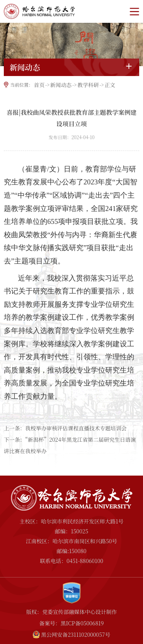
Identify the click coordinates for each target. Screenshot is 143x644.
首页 (39, 85)
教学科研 (88, 85)
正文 (110, 85)
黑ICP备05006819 (82, 623)
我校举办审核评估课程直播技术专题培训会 (76, 428)
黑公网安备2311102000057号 (76, 634)
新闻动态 (61, 85)
